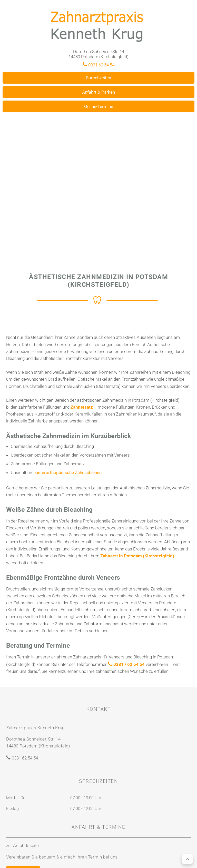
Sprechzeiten (98, 78)
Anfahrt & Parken (98, 92)
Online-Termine (99, 106)
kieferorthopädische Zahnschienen (68, 472)
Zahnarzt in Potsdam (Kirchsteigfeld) (137, 556)
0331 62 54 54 (101, 65)
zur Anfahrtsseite (22, 845)
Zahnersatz (82, 407)
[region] (98, 178)
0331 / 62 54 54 (129, 664)
